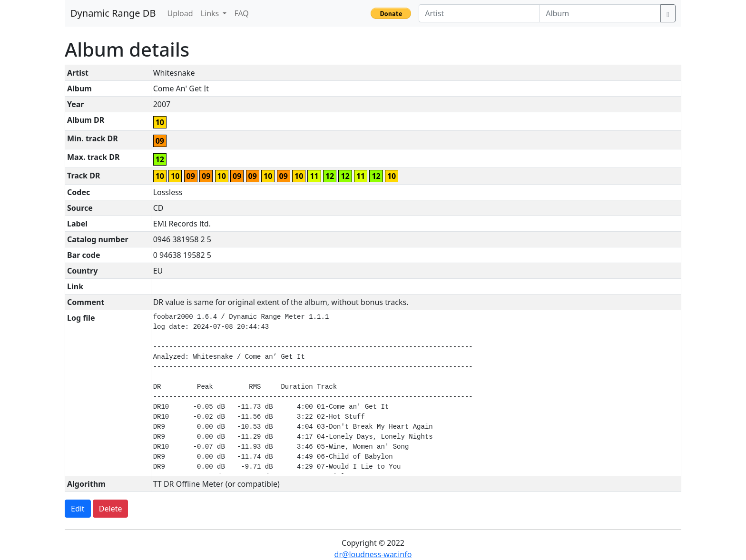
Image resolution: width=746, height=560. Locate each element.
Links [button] (211, 13)
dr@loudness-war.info (373, 554)
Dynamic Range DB (113, 13)
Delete (111, 509)
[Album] (600, 13)
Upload (180, 13)
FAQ (241, 13)
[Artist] (479, 13)
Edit (78, 509)
